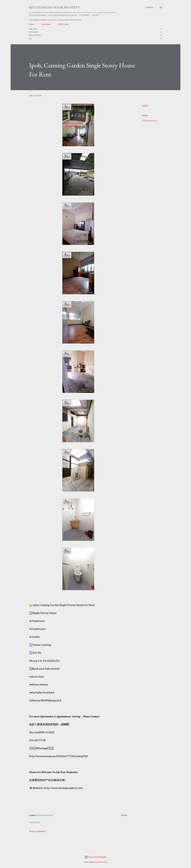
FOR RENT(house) (149, 121)
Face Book (46, 24)
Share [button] (145, 106)
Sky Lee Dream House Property (54, 7)
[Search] (150, 7)
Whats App (63, 24)
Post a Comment (37, 831)
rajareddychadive (102, 862)
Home (31, 24)
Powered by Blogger (95, 857)
